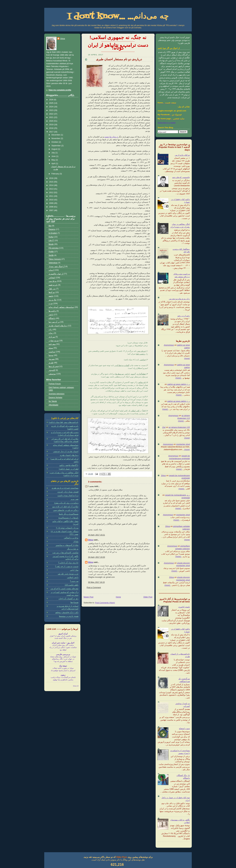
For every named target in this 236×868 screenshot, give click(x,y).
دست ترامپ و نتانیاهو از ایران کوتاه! (118, 47)
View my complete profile (60, 90)
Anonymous (169, 345)
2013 (52, 189)
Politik (51, 252)
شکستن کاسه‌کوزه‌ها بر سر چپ (65, 553)
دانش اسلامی (73, 577)
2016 (52, 178)
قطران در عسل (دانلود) (69, 469)
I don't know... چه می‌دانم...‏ (118, 17)
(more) (187, 358)
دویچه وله (63, 666)
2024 (52, 107)
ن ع (188, 384)
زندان (51, 333)
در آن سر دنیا (54, 322)
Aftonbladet (53, 405)
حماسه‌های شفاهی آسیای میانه (61, 307)
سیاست (52, 352)
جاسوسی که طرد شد (181, 177)
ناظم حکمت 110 (72, 585)
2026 (52, 100)
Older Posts (122, 857)
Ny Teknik (53, 401)
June (54, 156)
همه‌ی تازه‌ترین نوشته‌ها (69, 616)
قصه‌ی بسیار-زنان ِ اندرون (68, 492)
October (55, 142)
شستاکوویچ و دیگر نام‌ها (69, 514)
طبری (51, 363)
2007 (52, 210)
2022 (52, 114)
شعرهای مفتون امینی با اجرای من (64, 589)
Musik (51, 244)
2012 (52, 193)
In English (53, 233)
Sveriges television (57, 394)
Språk (51, 255)
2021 (52, 117)
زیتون (63, 675)
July (53, 153)
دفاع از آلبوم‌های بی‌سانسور (67, 545)
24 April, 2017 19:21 (96, 535)
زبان (50, 329)
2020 (52, 121)
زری (188, 495)
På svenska (54, 248)
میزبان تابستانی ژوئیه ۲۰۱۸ (67, 528)
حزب (51, 303)
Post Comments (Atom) (105, 603)
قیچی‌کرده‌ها (54, 366)
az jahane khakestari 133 (179, 427)
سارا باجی (74, 570)
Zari (164, 427)
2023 (52, 110)
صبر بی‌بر (75, 499)
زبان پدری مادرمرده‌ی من (179, 299)
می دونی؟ (74, 581)
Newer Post (88, 597)
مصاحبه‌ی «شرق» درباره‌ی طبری (65, 488)
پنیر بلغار (52, 289)
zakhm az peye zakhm (177, 384)
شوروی (52, 359)
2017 (52, 132)
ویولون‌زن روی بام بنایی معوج (66, 503)
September (56, 146)
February (56, 174)
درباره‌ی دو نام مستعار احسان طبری (119, 59)
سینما (51, 355)
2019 (52, 125)
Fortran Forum (55, 384)
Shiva (163, 476)
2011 (52, 196)
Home (118, 597)
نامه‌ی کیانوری (184, 607)
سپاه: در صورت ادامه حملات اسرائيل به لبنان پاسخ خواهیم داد (63, 669)
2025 (52, 103)
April (54, 164)
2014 (52, 185)
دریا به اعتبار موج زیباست (68, 496)
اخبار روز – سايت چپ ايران (63, 643)
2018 (52, 128)
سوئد (51, 348)
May (54, 160)
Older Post (148, 597)
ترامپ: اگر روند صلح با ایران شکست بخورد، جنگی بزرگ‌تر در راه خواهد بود (63, 647)
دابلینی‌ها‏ (52, 311)
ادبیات (51, 270)
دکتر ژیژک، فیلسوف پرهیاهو (67, 612)
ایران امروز (63, 634)
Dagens (52, 229)
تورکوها (52, 292)
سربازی (52, 337)
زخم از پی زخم (184, 316)
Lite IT (51, 240)
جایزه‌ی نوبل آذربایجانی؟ (68, 563)
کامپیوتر (52, 370)
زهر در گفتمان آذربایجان (68, 599)
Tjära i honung (55, 259)
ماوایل (76, 542)
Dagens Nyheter (55, 398)
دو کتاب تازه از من (182, 155)
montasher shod (183, 444)
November (56, 138)
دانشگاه (52, 318)
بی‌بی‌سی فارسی (63, 654)
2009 (52, 203)
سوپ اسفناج (184, 729)
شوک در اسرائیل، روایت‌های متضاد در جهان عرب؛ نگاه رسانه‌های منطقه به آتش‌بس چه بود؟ (63, 659)
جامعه (51, 296)
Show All (76, 686)
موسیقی (52, 374)
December (56, 135)
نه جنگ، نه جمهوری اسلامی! (118, 37)
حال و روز (53, 300)
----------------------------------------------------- (118, 41)
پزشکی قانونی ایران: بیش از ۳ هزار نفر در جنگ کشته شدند (63, 637)
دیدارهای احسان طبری (58, 326)
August (55, 149)
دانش (51, 315)
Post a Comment (94, 588)
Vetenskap (53, 263)
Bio (50, 226)
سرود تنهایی (54, 341)
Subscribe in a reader (167, 123)
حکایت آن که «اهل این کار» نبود (65, 507)
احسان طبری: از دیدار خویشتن (66, 452)
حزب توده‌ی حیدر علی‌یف (68, 574)
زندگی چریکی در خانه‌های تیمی (66, 510)
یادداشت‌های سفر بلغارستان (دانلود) (64, 422)
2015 (52, 182)
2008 (52, 207)
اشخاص (52, 278)
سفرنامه (52, 344)
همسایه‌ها (74, 602)
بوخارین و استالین (71, 538)
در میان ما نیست (111, 137)
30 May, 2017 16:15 (96, 582)
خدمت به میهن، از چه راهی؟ (67, 566)
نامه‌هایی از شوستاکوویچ (68, 518)
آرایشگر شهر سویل (57, 266)
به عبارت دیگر (73, 549)
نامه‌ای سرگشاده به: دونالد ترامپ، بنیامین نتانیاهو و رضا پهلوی (63, 678)
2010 (52, 200)
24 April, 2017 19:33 (96, 557)
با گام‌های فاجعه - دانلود (69, 465)
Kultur (51, 237)
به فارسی (53, 281)
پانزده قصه (53, 285)
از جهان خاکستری (56, 274)
